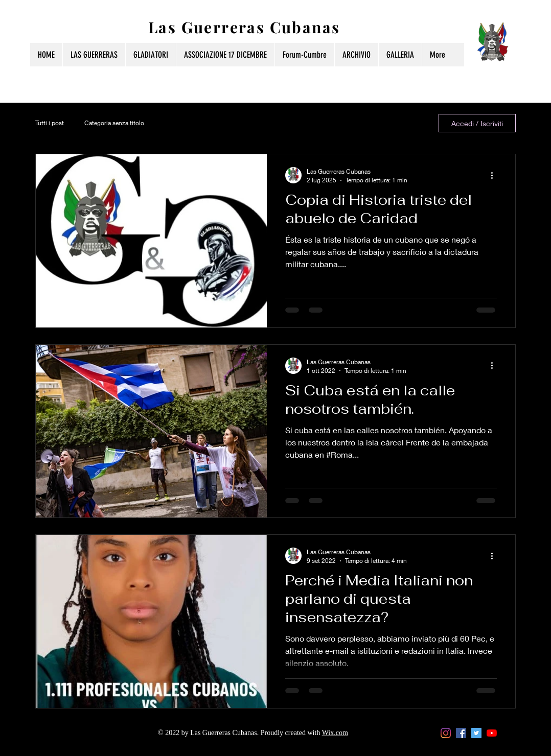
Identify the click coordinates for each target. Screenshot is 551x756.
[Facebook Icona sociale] (461, 733)
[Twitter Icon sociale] (476, 733)
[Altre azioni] (495, 175)
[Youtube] (492, 733)
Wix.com (335, 733)
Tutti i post (50, 123)
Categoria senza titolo (114, 123)
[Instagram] (446, 733)
